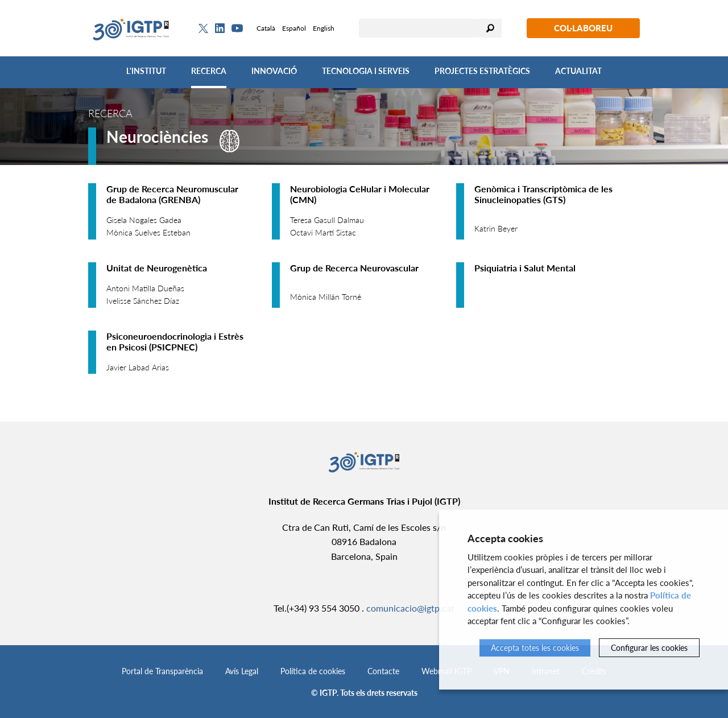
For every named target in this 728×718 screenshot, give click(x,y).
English (324, 28)
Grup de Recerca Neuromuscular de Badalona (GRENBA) (172, 194)
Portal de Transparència (162, 671)
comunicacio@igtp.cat (410, 608)
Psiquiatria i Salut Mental (525, 268)
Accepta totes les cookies (535, 648)
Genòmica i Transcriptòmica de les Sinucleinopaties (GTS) (543, 194)
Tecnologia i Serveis (366, 71)
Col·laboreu (583, 28)
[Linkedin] (220, 28)
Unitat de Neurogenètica (157, 268)
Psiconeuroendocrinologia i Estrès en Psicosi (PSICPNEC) (175, 341)
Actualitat (578, 71)
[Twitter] (203, 28)
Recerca (209, 71)
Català (266, 28)
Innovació (274, 71)
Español (294, 28)
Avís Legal (242, 671)
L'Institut (146, 71)
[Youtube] (237, 28)
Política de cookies (313, 671)
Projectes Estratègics (482, 71)
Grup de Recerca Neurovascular (354, 268)
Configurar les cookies (649, 648)
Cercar (490, 28)
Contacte (383, 671)
